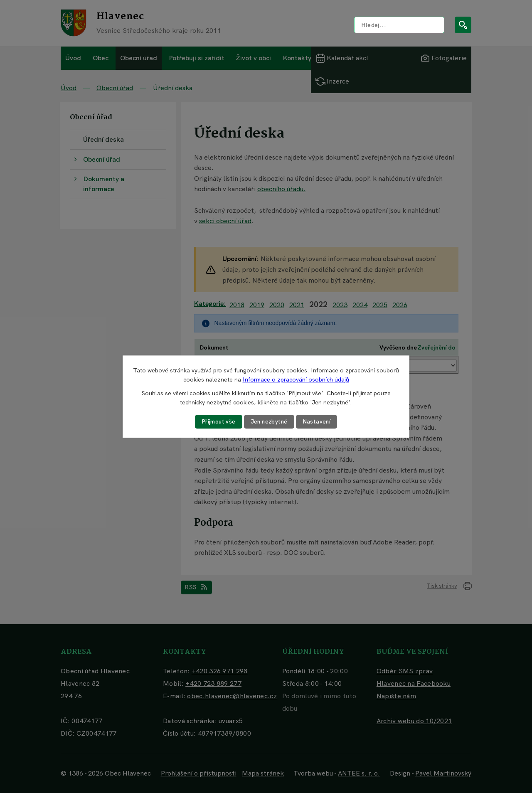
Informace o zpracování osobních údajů (296, 379)
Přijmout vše (217, 421)
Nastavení (318, 421)
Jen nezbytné (269, 421)
